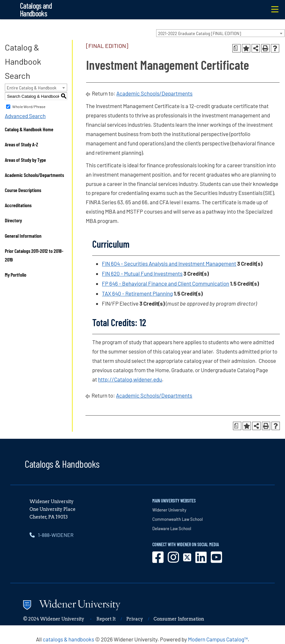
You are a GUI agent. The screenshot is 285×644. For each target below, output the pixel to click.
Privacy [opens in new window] (135, 619)
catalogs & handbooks (68, 639)
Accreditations (18, 205)
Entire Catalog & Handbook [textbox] (32, 88)
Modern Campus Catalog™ (218, 639)
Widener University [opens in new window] (169, 510)
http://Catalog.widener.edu (130, 379)
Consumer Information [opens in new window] (179, 619)
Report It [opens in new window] (106, 619)
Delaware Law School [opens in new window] (172, 529)
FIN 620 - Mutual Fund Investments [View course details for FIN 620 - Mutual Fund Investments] (142, 273)
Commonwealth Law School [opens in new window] (178, 519)
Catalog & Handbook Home (29, 129)
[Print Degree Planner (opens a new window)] (236, 48)
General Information (23, 236)
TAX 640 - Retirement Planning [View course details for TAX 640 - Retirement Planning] (137, 293)
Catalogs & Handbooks (62, 464)
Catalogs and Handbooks (36, 9)
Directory (13, 220)
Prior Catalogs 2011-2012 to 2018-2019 (34, 255)
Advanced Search (25, 116)
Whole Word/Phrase (29, 106)
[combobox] (220, 33)
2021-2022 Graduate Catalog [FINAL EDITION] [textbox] (200, 33)
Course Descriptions (23, 190)
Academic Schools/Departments (34, 175)
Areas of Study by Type (25, 160)
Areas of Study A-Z (22, 144)
